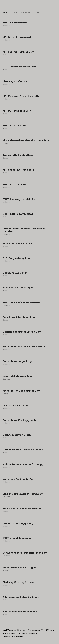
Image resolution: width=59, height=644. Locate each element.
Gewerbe (25, 12)
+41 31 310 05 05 (10, 633)
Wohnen (14, 12)
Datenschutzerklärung (13, 637)
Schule (36, 12)
